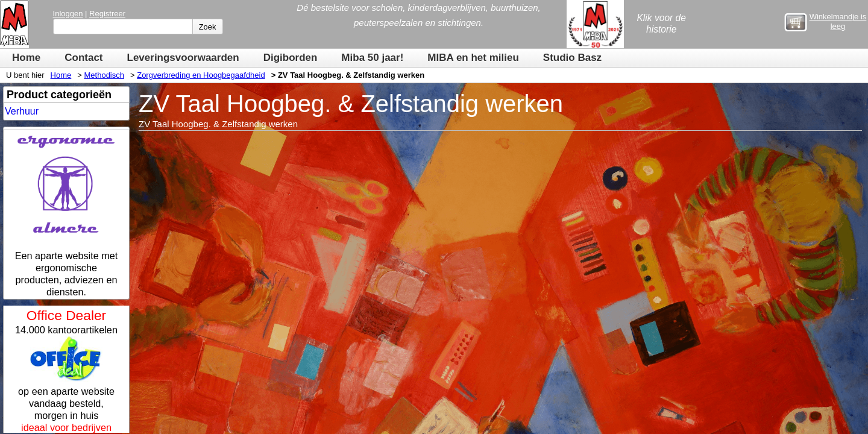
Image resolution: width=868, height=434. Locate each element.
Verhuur (22, 111)
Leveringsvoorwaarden (183, 58)
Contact (83, 58)
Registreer (107, 14)
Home (26, 58)
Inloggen (68, 14)
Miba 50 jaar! (372, 58)
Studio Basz (572, 58)
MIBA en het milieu (473, 58)
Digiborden (291, 58)
